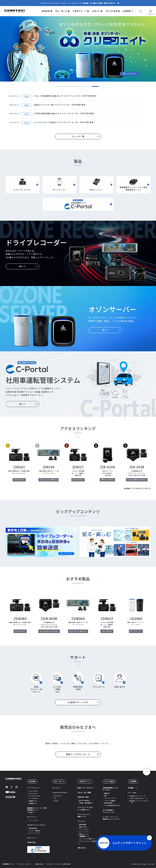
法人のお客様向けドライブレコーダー (109, 811)
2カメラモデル (33, 793)
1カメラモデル (33, 791)
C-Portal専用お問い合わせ (112, 805)
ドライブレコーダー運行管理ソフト (90, 842)
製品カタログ (83, 827)
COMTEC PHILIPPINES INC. (137, 798)
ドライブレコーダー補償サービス (84, 816)
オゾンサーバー (32, 817)
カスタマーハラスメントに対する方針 (59, 864)
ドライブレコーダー (33, 788)
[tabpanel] (78, 49)
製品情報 (46, 11)
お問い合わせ (82, 848)
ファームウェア (84, 829)
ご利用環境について (8, 864)
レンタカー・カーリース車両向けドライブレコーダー (112, 818)
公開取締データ (84, 836)
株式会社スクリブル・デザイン (139, 801)
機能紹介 (107, 793)
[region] (78, 464)
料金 (106, 796)
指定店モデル (33, 803)
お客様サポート (80, 11)
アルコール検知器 (34, 831)
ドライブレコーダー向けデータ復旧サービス (85, 809)
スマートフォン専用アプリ (87, 839)
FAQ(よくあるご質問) (84, 792)
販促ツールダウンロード (78, 754)
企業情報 (127, 11)
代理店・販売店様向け (86, 803)
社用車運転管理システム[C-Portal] (110, 789)
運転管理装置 (33, 828)
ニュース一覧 (78, 136)
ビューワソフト (84, 832)
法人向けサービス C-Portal (36, 825)
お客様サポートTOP (78, 702)
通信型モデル (33, 801)
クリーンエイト (34, 820)
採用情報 (131, 788)
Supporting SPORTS (60, 792)
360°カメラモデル (34, 796)
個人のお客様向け (85, 800)
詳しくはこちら (130, 67)
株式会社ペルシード (136, 796)
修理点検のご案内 (83, 797)
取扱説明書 (83, 824)
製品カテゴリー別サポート (86, 788)
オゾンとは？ (56, 788)
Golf (55, 798)
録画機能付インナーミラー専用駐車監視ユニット (37, 810)
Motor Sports (58, 796)
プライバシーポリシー (25, 864)
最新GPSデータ (84, 834)
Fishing (56, 801)
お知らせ (96, 11)
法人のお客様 (112, 11)
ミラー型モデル (34, 798)
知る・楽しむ (61, 11)
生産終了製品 (31, 842)
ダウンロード (82, 821)
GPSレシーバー (32, 838)
